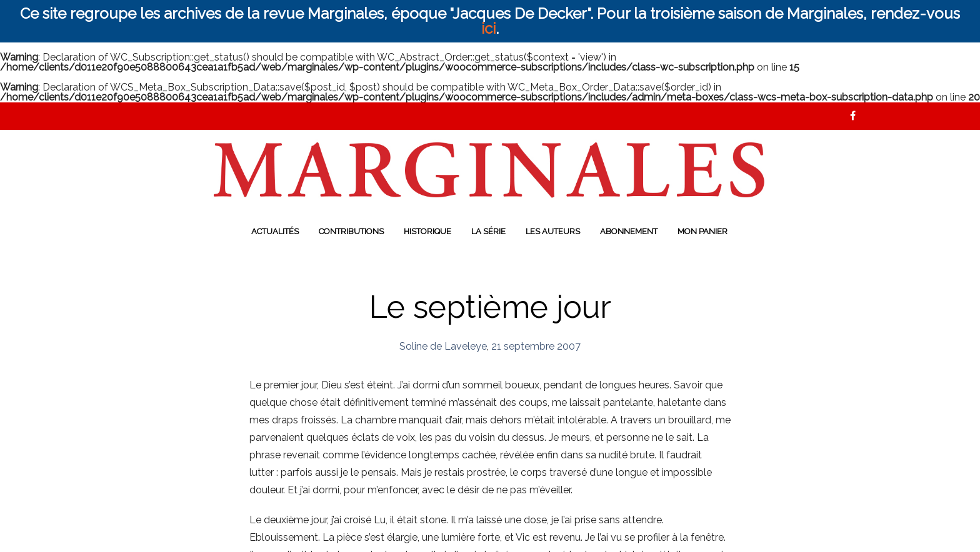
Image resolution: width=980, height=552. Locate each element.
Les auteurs (553, 231)
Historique (427, 231)
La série (488, 231)
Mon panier (702, 231)
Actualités (275, 231)
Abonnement (629, 231)
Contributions (351, 231)
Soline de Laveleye (443, 346)
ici (488, 28)
